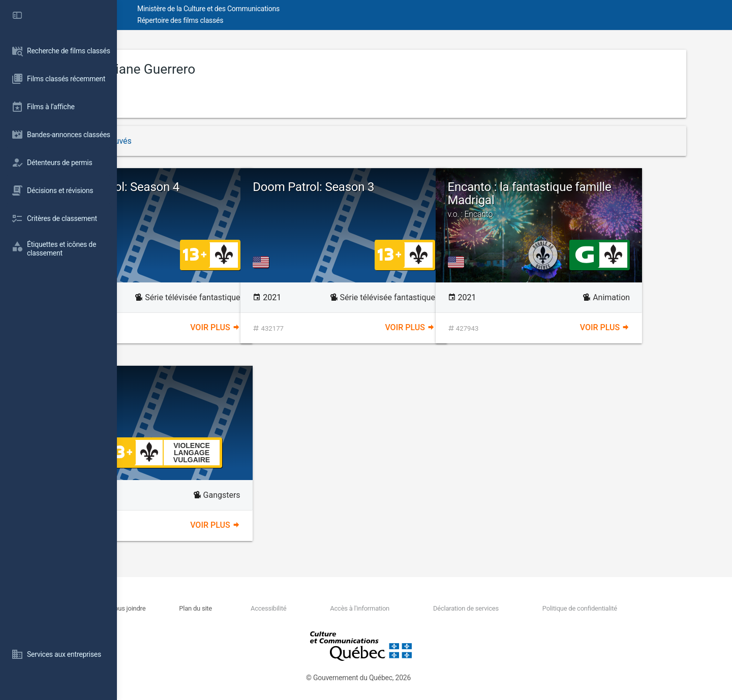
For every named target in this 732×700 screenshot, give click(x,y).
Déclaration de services (509, 608)
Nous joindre (212, 608)
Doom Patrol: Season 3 (405, 187)
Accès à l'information (413, 608)
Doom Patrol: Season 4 (210, 187)
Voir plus (285, 327)
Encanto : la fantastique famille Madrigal (619, 200)
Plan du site (270, 608)
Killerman (175, 385)
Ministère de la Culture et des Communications (300, 9)
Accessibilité (332, 608)
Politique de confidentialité (612, 608)
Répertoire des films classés (272, 20)
